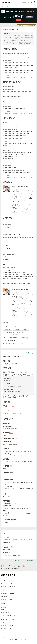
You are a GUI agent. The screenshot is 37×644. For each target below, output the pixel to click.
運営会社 (4, 623)
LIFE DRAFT (5, 597)
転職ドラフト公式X (7, 600)
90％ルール (16, 44)
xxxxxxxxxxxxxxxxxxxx (9, 267)
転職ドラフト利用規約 (7, 626)
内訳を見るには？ (29, 353)
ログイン (30, 2)
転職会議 (11, 640)
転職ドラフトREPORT (8, 594)
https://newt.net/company (14, 555)
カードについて (12, 327)
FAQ (3, 610)
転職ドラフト (5, 566)
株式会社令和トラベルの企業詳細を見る (26, 25)
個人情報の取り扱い (7, 628)
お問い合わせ (5, 613)
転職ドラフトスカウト (7, 584)
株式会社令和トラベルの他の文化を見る (14, 343)
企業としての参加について (9, 615)
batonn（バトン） (24, 640)
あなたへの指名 (21, 566)
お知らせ (4, 607)
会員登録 (24, 2)
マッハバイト (4, 640)
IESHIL (17, 640)
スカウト (13, 566)
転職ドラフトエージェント (9, 587)
